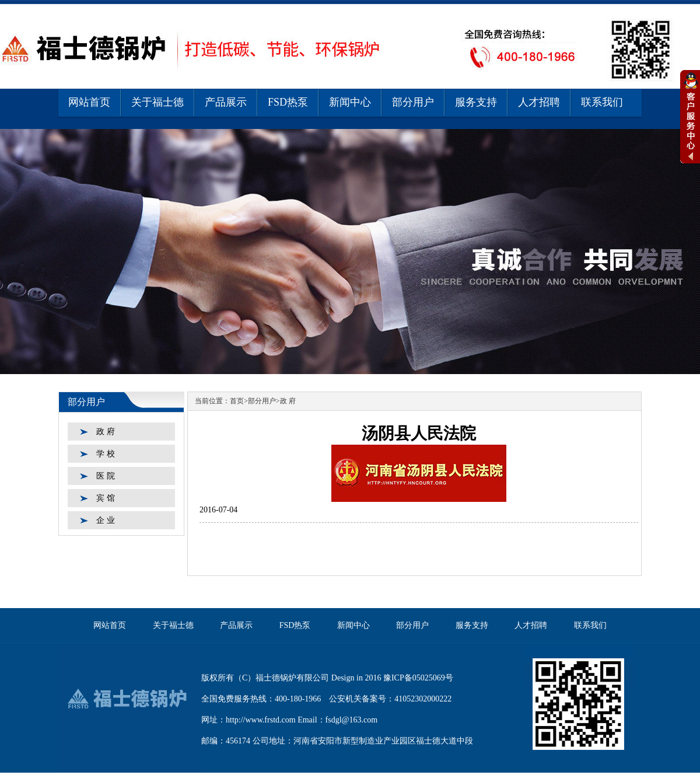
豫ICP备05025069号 (418, 678)
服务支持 (476, 102)
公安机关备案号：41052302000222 (390, 699)
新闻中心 (350, 102)
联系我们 (602, 102)
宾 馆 (106, 498)
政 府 (106, 432)
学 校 (106, 454)
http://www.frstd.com (261, 720)
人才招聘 (539, 102)
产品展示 (226, 102)
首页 (237, 401)
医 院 (106, 476)
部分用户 (413, 102)
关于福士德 (157, 102)
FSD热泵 (288, 102)
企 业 (106, 520)
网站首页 (89, 102)
